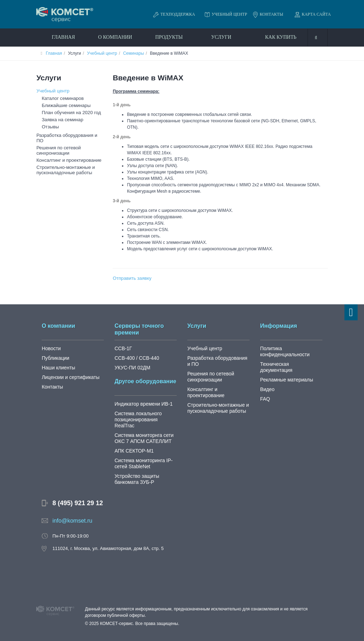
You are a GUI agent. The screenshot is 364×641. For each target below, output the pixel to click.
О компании (115, 37)
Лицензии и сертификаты (69, 377)
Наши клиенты (57, 367)
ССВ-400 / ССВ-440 (135, 357)
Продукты (169, 37)
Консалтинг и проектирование (66, 153)
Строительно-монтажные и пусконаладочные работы (63, 162)
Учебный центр (102, 53)
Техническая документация (290, 364)
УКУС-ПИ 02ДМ (131, 367)
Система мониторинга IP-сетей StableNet (142, 457)
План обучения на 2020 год (69, 112)
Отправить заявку (130, 278)
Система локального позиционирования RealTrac (145, 416)
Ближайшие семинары (64, 105)
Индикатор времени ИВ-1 (142, 403)
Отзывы (49, 127)
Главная (63, 37)
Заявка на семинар (61, 119)
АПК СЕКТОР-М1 (133, 444)
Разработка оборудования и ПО (68, 135)
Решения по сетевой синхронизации (57, 144)
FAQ (265, 392)
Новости (50, 348)
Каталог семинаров (61, 98)
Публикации (55, 357)
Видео (267, 383)
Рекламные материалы (285, 373)
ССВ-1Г (123, 348)
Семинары (133, 53)
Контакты (52, 386)
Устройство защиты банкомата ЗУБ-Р (135, 472)
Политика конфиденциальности (283, 351)
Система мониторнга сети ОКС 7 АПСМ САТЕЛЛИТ (142, 432)
